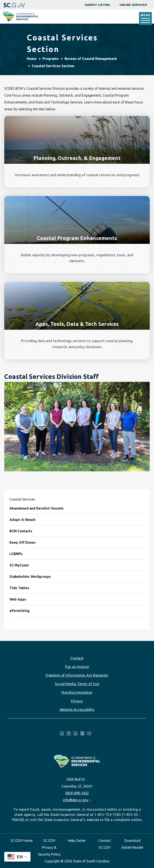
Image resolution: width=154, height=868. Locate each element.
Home (32, 59)
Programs (51, 59)
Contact (77, 658)
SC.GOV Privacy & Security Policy (49, 847)
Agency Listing (97, 5)
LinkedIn (75, 733)
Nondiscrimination (77, 692)
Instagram (69, 733)
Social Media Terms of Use (77, 684)
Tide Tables (19, 588)
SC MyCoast (19, 565)
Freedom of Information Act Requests (77, 675)
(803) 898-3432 (77, 793)
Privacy (77, 701)
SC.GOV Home (22, 841)
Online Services (133, 5)
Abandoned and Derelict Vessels (36, 508)
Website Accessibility (77, 710)
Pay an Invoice (77, 667)
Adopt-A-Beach (22, 520)
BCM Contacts (21, 531)
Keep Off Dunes (23, 542)
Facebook (62, 733)
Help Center (77, 841)
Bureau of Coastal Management (91, 59)
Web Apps (18, 599)
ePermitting (20, 611)
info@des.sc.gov (77, 800)
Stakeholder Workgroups (30, 577)
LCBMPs (16, 554)
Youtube (89, 733)
